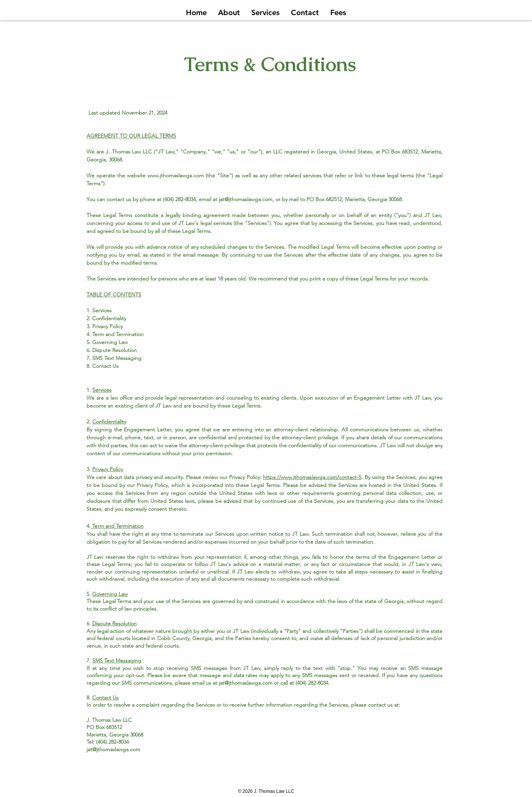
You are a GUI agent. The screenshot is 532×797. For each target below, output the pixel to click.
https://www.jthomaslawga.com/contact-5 (312, 477)
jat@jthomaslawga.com (246, 199)
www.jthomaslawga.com (176, 175)
